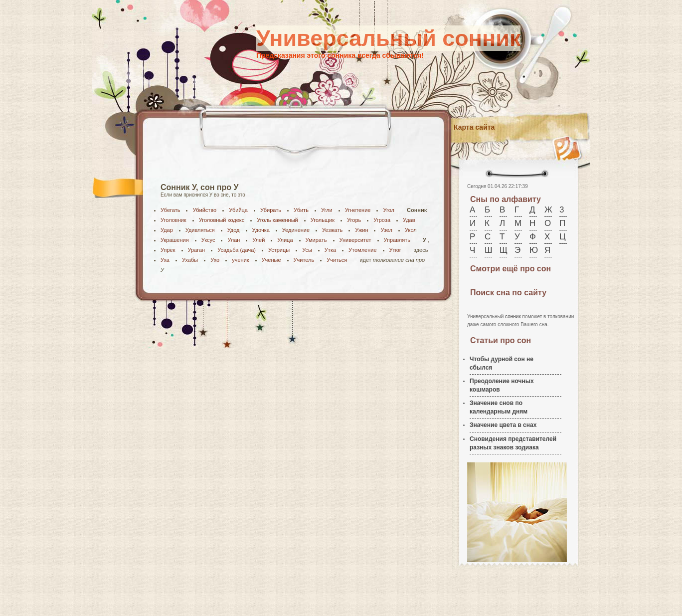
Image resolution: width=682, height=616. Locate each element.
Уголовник (173, 220)
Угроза (382, 220)
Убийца (238, 210)
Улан (234, 240)
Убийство (204, 210)
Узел (386, 230)
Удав (409, 220)
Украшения (175, 240)
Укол (411, 230)
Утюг (395, 250)
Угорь (354, 220)
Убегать (170, 210)
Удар (167, 230)
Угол (389, 210)
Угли (327, 210)
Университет (355, 240)
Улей (258, 240)
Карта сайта (474, 127)
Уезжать (332, 230)
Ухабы (190, 260)
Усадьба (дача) (237, 250)
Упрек (168, 250)
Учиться (337, 260)
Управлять (397, 240)
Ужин (361, 230)
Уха (165, 260)
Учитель (304, 260)
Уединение (296, 230)
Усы (307, 250)
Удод (234, 230)
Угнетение (358, 210)
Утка (330, 250)
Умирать (316, 240)
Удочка (261, 230)
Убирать (271, 210)
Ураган (197, 250)
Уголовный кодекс (222, 220)
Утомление (362, 250)
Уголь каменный (277, 220)
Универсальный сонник (388, 38)
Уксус (208, 240)
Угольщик (323, 220)
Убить (301, 210)
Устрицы (279, 250)
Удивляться (200, 230)
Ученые (271, 260)
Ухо (215, 260)
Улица (285, 240)
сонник (513, 316)
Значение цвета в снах (503, 425)
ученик (240, 260)
